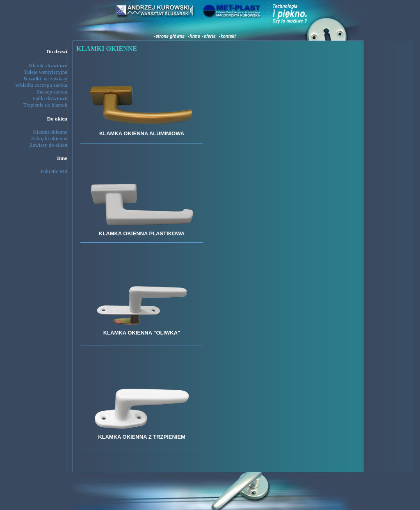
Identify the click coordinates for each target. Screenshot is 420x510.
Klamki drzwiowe (48, 65)
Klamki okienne (50, 132)
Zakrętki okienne (49, 138)
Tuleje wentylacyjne (46, 72)
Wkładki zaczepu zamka (41, 85)
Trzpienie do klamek (45, 105)
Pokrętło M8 (54, 171)
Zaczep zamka (52, 92)
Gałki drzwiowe (50, 98)
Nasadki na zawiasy (46, 79)
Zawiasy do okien (48, 145)
